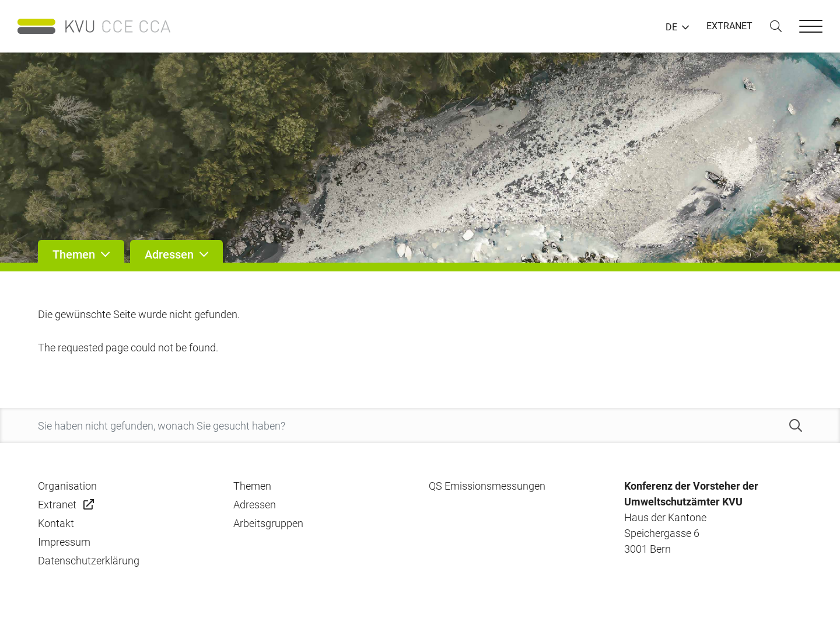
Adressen (255, 505)
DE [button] (671, 27)
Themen (252, 486)
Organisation (67, 486)
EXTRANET (729, 26)
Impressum (64, 542)
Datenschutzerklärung (89, 561)
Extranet (57, 505)
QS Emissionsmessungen (487, 486)
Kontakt (56, 523)
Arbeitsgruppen (268, 523)
